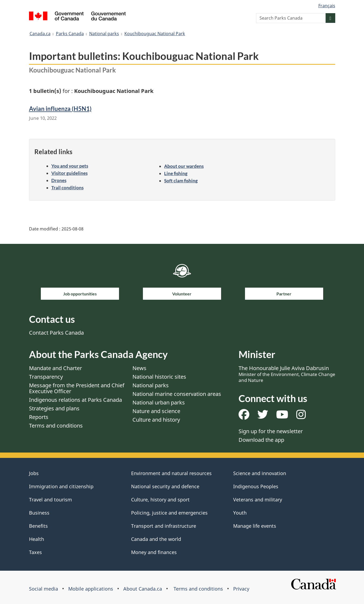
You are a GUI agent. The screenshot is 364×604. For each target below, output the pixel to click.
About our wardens (184, 166)
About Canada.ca (143, 589)
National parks (104, 34)
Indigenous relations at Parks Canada (75, 400)
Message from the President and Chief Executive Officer (77, 388)
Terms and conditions (56, 426)
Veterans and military (258, 500)
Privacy (241, 589)
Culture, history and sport (160, 500)
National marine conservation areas (177, 394)
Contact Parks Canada (56, 333)
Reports (39, 417)
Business (39, 513)
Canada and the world (156, 539)
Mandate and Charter (55, 368)
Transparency (46, 377)
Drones (59, 180)
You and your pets (70, 166)
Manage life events (255, 526)
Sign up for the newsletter (271, 431)
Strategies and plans (54, 408)
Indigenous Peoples (256, 486)
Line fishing (176, 173)
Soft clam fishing (181, 181)
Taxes (35, 552)
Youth (240, 513)
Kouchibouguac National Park (155, 34)
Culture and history (156, 420)
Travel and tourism (51, 500)
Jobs (34, 473)
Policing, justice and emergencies (169, 513)
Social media (44, 589)
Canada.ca (40, 34)
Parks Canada (70, 34)
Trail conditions (67, 188)
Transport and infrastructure (164, 526)
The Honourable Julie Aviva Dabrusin (287, 374)
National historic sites (159, 377)
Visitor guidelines (69, 173)
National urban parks (159, 402)
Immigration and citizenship (61, 486)
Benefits (38, 526)
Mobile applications (91, 589)
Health (37, 539)
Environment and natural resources (171, 473)
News (139, 368)
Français (327, 6)
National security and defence (165, 486)
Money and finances (154, 552)
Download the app (261, 440)
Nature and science (156, 411)
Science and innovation (260, 473)
